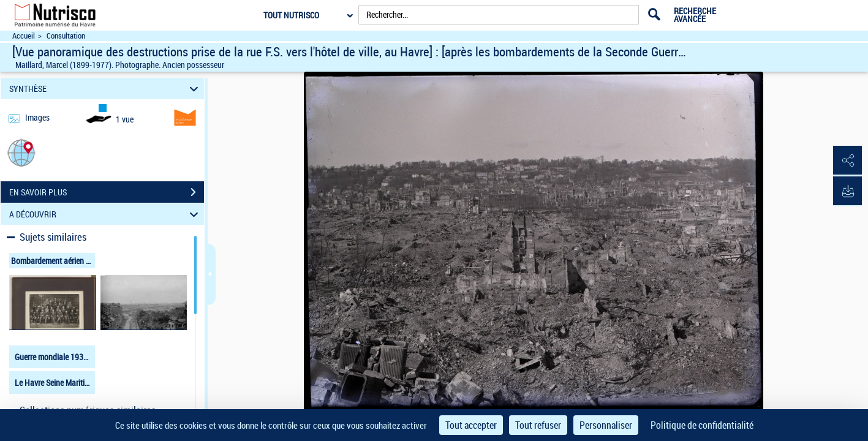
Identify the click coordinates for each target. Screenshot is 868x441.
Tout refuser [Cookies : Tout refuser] (538, 425)
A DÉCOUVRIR (106, 214)
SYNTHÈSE (106, 89)
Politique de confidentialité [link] (702, 425)
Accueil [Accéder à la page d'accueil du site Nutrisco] (24, 36)
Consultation (66, 36)
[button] (21, 152)
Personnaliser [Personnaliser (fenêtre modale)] (606, 425)
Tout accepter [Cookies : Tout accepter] (471, 425)
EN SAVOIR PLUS (107, 192)
